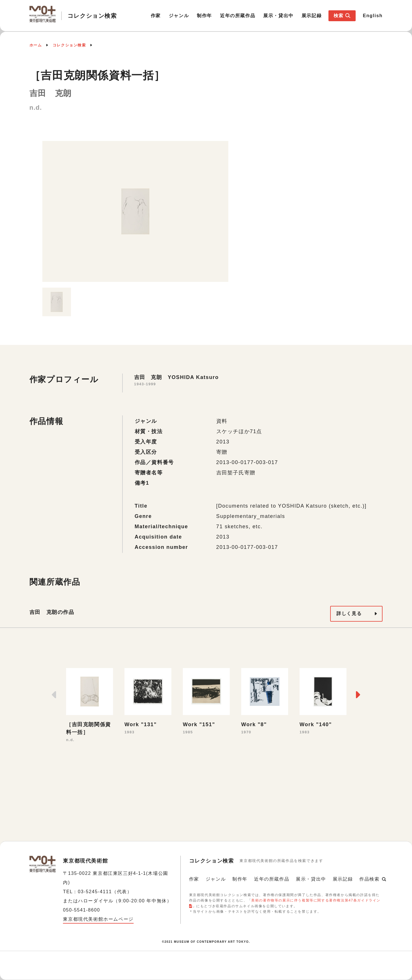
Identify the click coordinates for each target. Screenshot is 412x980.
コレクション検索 (69, 45)
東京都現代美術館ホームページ (98, 919)
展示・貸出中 (278, 16)
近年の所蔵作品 (238, 16)
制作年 (204, 16)
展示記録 (312, 16)
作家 (156, 16)
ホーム (36, 45)
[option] (135, 211)
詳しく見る (349, 613)
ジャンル (179, 16)
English (373, 16)
